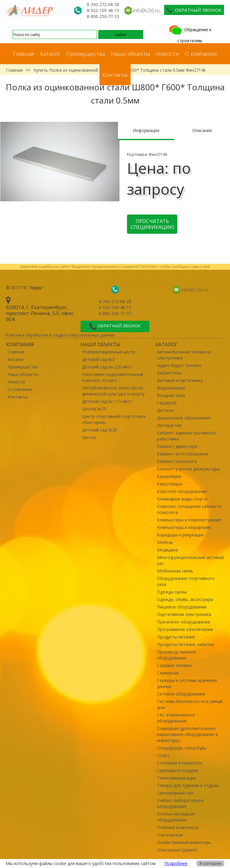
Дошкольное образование (184, 418)
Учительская (170, 835)
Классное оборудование (182, 491)
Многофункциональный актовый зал (190, 560)
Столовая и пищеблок (180, 763)
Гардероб (167, 403)
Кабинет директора (177, 446)
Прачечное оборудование (184, 622)
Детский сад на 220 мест (107, 367)
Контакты (115, 75)
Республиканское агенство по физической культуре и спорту (113, 391)
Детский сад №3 (98, 359)
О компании (201, 54)
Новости (167, 54)
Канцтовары (170, 484)
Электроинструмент (177, 850)
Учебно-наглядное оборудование (176, 817)
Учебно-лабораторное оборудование (180, 803)
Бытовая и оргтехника (180, 380)
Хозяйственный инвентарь (184, 842)
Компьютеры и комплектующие (189, 520)
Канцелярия (169, 476)
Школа (89, 437)
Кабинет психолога (177, 461)
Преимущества (86, 54)
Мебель (165, 542)
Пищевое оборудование (182, 607)
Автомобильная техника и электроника (184, 355)
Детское (165, 410)
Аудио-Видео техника (179, 365)
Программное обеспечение (185, 629)
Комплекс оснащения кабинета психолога (189, 509)
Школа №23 (94, 409)
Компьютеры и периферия (184, 527)
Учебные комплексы (178, 827)
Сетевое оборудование (181, 694)
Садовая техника (174, 665)
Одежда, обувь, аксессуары (185, 599)
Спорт (163, 755)
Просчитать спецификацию (152, 224)
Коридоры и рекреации (180, 535)
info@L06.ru (146, 10)
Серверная (168, 673)
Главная (24, 54)
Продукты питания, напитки (185, 644)
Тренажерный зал (175, 793)
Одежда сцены (172, 592)
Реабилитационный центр (109, 352)
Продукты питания (176, 637)
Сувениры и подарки (178, 770)
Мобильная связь (175, 571)
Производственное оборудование (177, 655)
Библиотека (169, 373)
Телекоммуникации (177, 778)
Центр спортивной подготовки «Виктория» (114, 419)
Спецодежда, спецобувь (182, 748)
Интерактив (169, 425)
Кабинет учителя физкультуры (188, 469)
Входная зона (171, 395)
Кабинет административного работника (187, 436)
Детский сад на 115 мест (107, 401)
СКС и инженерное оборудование (176, 718)
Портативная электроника (184, 614)
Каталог (50, 54)
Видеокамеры (171, 388)
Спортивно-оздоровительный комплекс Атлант (113, 377)
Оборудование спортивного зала (186, 581)
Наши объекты (130, 54)
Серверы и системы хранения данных (187, 683)
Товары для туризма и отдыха (188, 785)
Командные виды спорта (182, 499)
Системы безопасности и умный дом (190, 704)
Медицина (167, 550)
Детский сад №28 (100, 430)
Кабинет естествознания (183, 454)
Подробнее (176, 863)
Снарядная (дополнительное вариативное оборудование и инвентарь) (187, 734)
